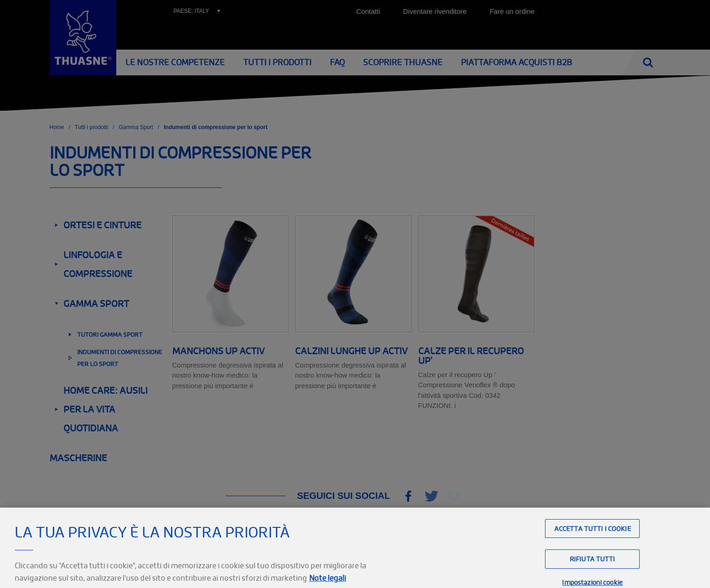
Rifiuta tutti (593, 570)
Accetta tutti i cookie (593, 540)
